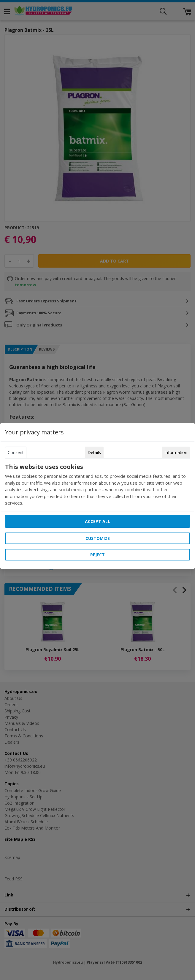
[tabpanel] (97, 485)
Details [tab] (94, 452)
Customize (98, 538)
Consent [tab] (16, 452)
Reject (97, 555)
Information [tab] (176, 452)
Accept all (97, 521)
